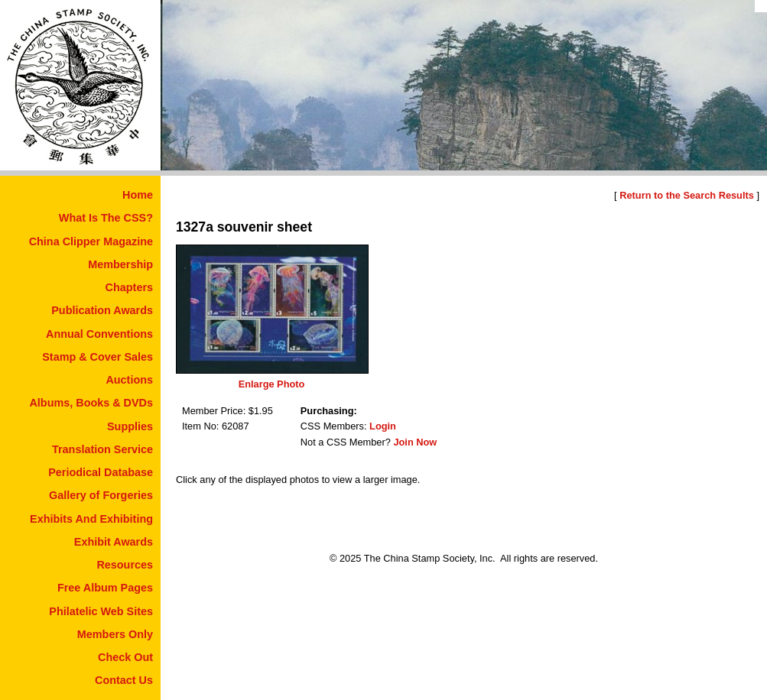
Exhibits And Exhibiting (91, 519)
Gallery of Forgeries (101, 495)
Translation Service (102, 449)
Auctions (129, 380)
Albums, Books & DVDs (91, 403)
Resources (125, 565)
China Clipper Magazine (91, 241)
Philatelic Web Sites (101, 611)
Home (138, 195)
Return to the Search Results (687, 195)
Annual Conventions (99, 334)
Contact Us (124, 680)
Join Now (415, 442)
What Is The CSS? (106, 218)
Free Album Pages (105, 588)
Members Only (115, 634)
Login (383, 426)
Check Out (125, 657)
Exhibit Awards (114, 542)
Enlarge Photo (272, 384)
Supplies (130, 426)
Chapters (129, 287)
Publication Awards (102, 310)
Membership (120, 264)
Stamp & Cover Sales (97, 357)
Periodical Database (101, 472)
